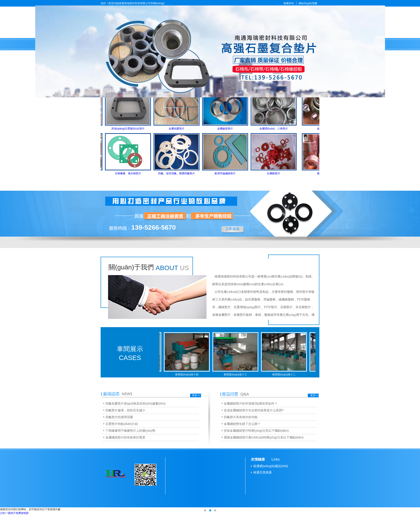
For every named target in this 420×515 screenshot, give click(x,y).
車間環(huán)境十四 (190, 375)
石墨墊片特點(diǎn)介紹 (122, 424)
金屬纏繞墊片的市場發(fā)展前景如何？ (251, 403)
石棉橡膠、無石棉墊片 (131, 173)
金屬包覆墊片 (180, 129)
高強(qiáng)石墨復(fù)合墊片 (131, 129)
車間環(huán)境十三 (238, 375)
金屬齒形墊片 (228, 129)
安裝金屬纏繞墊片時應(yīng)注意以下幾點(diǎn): (257, 431)
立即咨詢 (232, 229)
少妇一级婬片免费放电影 (14, 513)
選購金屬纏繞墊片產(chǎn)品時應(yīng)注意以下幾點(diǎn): (264, 437)
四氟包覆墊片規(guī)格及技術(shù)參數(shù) (136, 403)
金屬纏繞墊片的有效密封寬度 (125, 437)
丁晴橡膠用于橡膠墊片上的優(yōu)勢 (130, 431)
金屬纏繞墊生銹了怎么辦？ (242, 424)
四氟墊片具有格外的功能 (241, 417)
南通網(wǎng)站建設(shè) (271, 466)
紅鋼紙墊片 (277, 173)
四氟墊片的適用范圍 (119, 417)
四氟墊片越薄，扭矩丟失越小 (125, 410)
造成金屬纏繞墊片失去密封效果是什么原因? (254, 410)
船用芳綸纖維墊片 (228, 173)
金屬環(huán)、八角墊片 (277, 129)
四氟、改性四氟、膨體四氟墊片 (180, 173)
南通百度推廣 (262, 472)
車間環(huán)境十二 (287, 375)
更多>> (196, 395)
